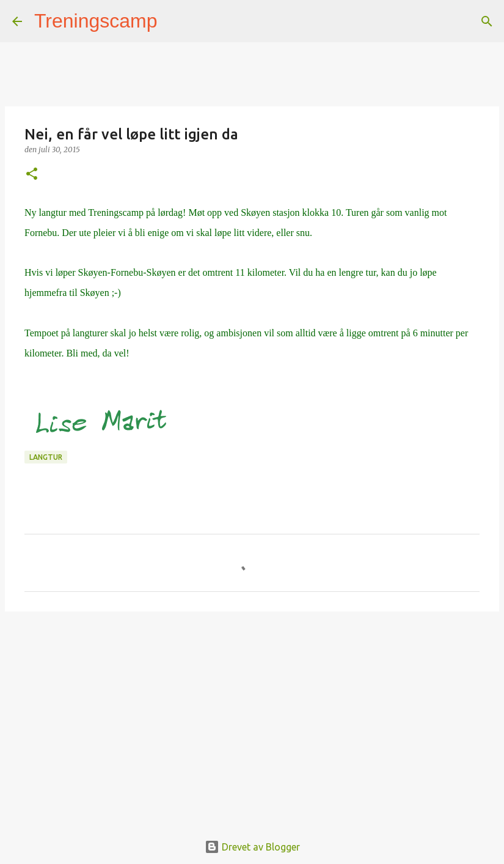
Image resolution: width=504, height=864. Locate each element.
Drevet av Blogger (252, 847)
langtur (46, 457)
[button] (32, 175)
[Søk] (175, 21)
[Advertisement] (252, 715)
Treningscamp (96, 21)
